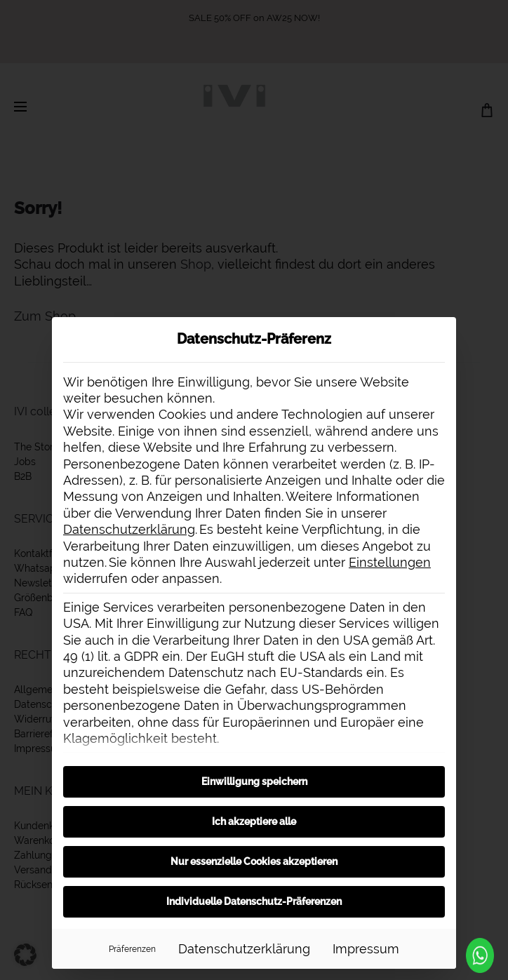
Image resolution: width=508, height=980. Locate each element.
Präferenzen (132, 949)
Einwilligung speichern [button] (254, 781)
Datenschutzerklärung (129, 529)
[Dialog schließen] (439, 334)
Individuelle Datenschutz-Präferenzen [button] (254, 901)
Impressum (366, 949)
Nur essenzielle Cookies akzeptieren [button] (254, 861)
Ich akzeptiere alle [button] (254, 821)
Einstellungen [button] (390, 562)
